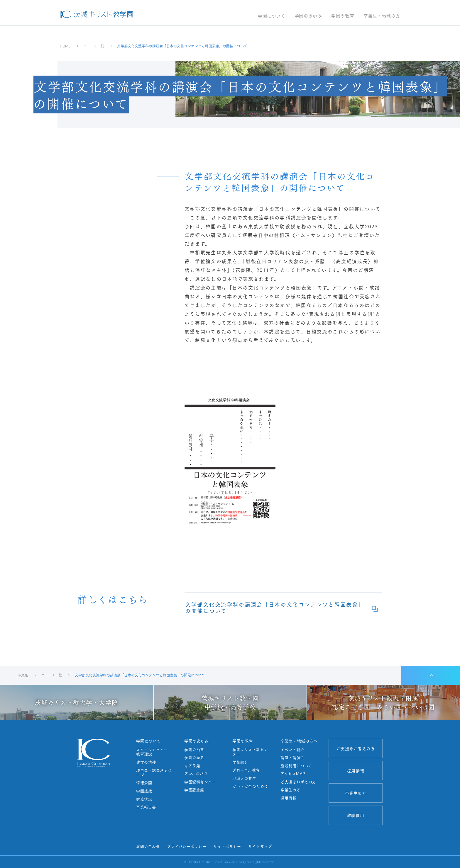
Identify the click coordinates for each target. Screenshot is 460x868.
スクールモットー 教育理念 (154, 752)
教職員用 (356, 815)
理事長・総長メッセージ (154, 772)
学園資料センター (200, 782)
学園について (272, 16)
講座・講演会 (292, 758)
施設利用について (296, 766)
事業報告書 (146, 807)
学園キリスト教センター (250, 752)
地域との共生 (244, 778)
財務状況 (144, 799)
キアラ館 (192, 766)
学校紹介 (240, 762)
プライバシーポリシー (187, 846)
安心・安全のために (250, 786)
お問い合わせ (148, 846)
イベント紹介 (292, 750)
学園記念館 (194, 790)
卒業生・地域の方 (382, 16)
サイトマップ (260, 846)
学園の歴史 (194, 758)
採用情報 (288, 798)
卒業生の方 (290, 790)
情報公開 (144, 783)
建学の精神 (146, 762)
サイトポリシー (227, 846)
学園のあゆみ (308, 16)
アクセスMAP (293, 774)
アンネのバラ (196, 774)
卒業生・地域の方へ (299, 741)
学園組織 (144, 791)
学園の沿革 (194, 750)
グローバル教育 (246, 770)
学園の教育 (343, 16)
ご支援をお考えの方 (298, 782)
